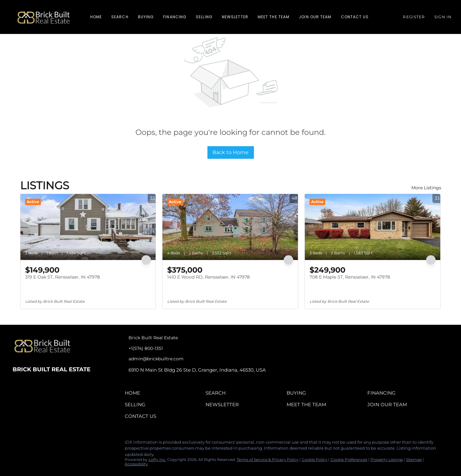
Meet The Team (274, 17)
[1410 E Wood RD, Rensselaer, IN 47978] (230, 227)
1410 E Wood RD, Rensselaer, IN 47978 (209, 277)
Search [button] (120, 17)
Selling (204, 17)
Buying (146, 17)
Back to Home (230, 152)
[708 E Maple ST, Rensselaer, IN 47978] (373, 227)
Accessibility (136, 464)
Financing (175, 17)
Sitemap (414, 459)
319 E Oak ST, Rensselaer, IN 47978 (63, 277)
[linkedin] (30, 444)
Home (96, 17)
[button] (44, 17)
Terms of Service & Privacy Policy (268, 459)
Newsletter (235, 17)
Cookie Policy (315, 459)
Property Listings (387, 459)
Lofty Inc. (157, 459)
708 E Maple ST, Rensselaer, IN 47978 (350, 277)
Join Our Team (315, 17)
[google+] (68, 444)
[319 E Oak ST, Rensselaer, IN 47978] (88, 227)
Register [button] (414, 17)
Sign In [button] (443, 17)
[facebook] (17, 444)
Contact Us (355, 17)
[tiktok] (55, 444)
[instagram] (42, 444)
